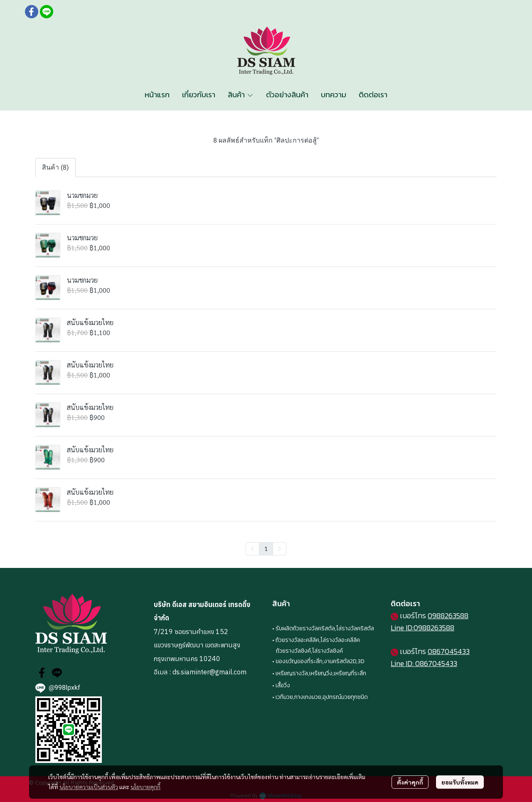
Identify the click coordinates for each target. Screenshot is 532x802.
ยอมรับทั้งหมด (460, 782)
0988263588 (448, 616)
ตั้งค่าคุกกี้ (410, 782)
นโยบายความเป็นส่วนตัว (89, 787)
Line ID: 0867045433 (424, 663)
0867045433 (449, 651)
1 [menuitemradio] (266, 548)
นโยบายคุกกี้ (145, 787)
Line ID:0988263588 (422, 628)
